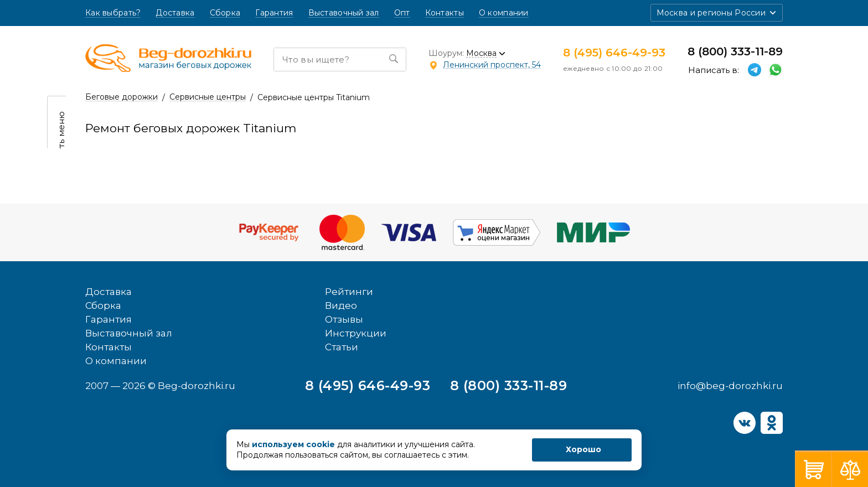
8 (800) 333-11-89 (735, 51)
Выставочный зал (344, 13)
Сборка (225, 13)
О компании (504, 13)
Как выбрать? (113, 13)
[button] (717, 13)
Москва (481, 53)
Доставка (175, 13)
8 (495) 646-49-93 (614, 53)
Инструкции (356, 333)
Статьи (342, 347)
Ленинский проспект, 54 (492, 65)
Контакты (445, 13)
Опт (402, 13)
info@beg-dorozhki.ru (730, 386)
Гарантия (274, 13)
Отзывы (344, 319)
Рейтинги (349, 292)
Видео (341, 305)
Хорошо (583, 449)
